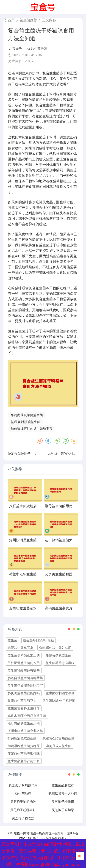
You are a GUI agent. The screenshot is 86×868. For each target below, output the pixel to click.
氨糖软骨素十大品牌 (63, 793)
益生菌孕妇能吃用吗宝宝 (25, 686)
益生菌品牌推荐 (63, 785)
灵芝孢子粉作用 (63, 802)
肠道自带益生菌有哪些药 (25, 678)
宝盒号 (15, 49)
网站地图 (30, 833)
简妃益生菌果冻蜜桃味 (24, 753)
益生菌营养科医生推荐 (24, 708)
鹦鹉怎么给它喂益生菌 (58, 738)
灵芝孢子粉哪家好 (23, 810)
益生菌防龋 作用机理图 (59, 701)
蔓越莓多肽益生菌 (58, 655)
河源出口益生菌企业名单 (25, 731)
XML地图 (14, 833)
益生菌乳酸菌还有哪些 (24, 670)
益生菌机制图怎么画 (60, 693)
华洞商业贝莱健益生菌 (27, 415)
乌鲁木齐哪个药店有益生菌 (27, 716)
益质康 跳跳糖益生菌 (26, 422)
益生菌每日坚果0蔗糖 (39, 640)
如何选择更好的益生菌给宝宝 (32, 429)
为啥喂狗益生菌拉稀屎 (24, 746)
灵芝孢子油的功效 (23, 802)
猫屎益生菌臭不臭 (20, 648)
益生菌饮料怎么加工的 (24, 655)
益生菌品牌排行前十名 (24, 761)
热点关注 (45, 833)
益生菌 (12, 640)
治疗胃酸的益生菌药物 (24, 723)
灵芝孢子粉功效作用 (23, 785)
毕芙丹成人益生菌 (58, 746)
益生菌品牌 (23, 793)
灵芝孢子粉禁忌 (63, 810)
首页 (11, 20)
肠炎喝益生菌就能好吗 (24, 693)
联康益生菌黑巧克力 (22, 701)
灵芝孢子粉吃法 (23, 818)
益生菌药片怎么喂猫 (60, 663)
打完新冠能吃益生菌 (22, 738)
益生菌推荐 (28, 20)
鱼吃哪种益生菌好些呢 (55, 648)
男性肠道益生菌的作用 (24, 663)
